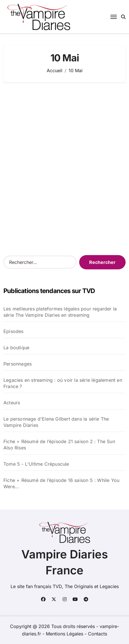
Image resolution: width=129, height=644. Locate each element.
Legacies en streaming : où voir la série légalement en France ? (63, 383)
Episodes (14, 331)
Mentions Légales (65, 634)
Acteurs (12, 403)
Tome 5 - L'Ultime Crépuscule (36, 464)
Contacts (98, 634)
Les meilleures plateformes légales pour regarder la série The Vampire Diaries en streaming (60, 312)
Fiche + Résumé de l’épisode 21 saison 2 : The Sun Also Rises (59, 445)
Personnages (18, 364)
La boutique (16, 348)
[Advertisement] (64, 159)
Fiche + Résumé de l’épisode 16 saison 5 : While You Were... (61, 483)
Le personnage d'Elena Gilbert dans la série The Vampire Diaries (56, 422)
